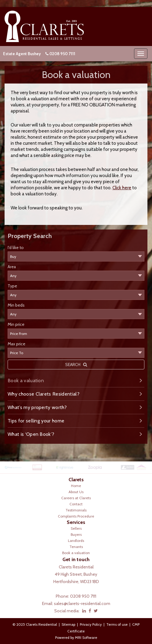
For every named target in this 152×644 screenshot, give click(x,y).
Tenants (76, 547)
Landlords (76, 541)
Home (76, 486)
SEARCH (76, 365)
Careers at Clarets (76, 498)
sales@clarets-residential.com (82, 603)
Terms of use (117, 624)
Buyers (76, 534)
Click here (122, 188)
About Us (76, 492)
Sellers (76, 528)
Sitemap (68, 624)
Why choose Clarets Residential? (44, 394)
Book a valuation (26, 381)
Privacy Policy (91, 624)
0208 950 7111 (62, 54)
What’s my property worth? (37, 407)
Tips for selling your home (36, 421)
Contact (76, 504)
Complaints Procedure (76, 516)
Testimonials (76, 510)
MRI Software (86, 637)
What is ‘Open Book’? (31, 434)
